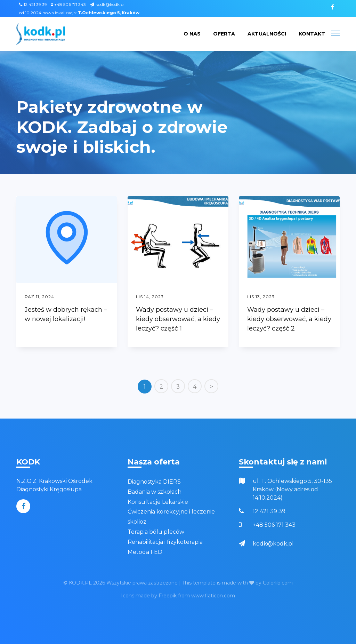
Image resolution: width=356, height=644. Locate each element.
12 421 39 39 (33, 4)
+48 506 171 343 (68, 4)
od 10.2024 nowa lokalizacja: (79, 13)
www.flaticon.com (213, 596)
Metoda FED (145, 552)
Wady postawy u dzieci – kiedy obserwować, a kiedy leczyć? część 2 (289, 319)
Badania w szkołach (155, 492)
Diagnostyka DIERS (154, 482)
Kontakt (312, 34)
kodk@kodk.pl (107, 4)
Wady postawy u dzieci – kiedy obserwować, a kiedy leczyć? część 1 (178, 319)
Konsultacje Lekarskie (158, 502)
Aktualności (267, 34)
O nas (192, 34)
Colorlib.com (278, 583)
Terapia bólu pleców (156, 532)
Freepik (168, 596)
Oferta (224, 34)
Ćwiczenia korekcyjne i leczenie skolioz (171, 517)
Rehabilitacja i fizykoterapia (165, 542)
